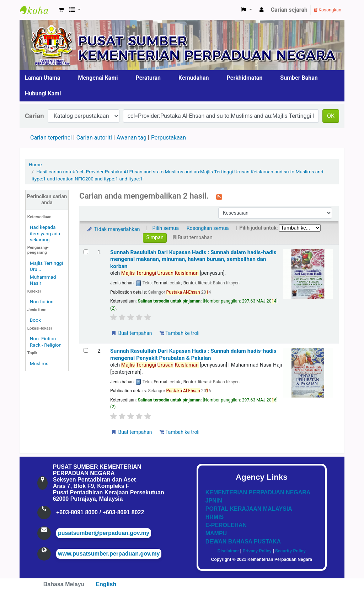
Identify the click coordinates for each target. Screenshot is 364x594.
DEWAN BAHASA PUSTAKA (243, 542)
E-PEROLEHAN (226, 525)
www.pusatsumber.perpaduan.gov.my (109, 554)
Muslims (39, 363)
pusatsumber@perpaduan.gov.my (104, 533)
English (106, 584)
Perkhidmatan (245, 78)
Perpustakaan (168, 138)
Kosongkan (328, 10)
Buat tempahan (131, 333)
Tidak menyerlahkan (113, 229)
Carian (34, 116)
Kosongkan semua (208, 228)
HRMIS (215, 517)
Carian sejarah (289, 10)
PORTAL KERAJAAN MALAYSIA (249, 509)
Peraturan (148, 78)
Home (35, 164)
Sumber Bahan (299, 78)
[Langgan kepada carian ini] (219, 196)
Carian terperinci (51, 138)
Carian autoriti (94, 138)
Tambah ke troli (180, 333)
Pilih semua (166, 228)
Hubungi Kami (43, 93)
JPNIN (214, 501)
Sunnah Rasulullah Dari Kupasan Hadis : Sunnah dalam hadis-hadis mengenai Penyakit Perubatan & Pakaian (193, 354)
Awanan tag (132, 138)
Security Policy (290, 551)
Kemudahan (194, 78)
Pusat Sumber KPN (38, 10)
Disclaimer (228, 551)
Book (35, 320)
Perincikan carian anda (47, 200)
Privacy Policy (257, 551)
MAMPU (216, 533)
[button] (61, 10)
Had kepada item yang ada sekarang (45, 233)
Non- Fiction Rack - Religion (46, 341)
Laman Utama (43, 78)
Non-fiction (42, 301)
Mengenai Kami (98, 78)
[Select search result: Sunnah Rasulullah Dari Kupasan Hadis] (86, 252)
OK (331, 116)
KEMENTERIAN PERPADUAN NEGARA (258, 492)
